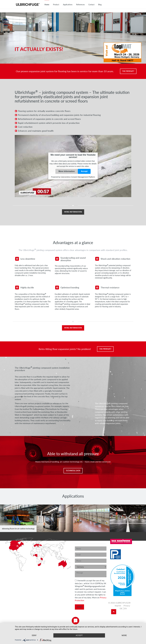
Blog (100, 5)
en (125, 608)
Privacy (127, 606)
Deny (34, 635)
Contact (91, 5)
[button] (73, 209)
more (124, 635)
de (121, 608)
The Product (128, 71)
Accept (84, 171)
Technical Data (73, 471)
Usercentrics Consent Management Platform (78, 177)
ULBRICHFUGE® (28, 4)
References (80, 5)
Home (47, 5)
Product (56, 5)
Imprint (118, 606)
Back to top (114, 612)
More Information (67, 171)
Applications (68, 5)
